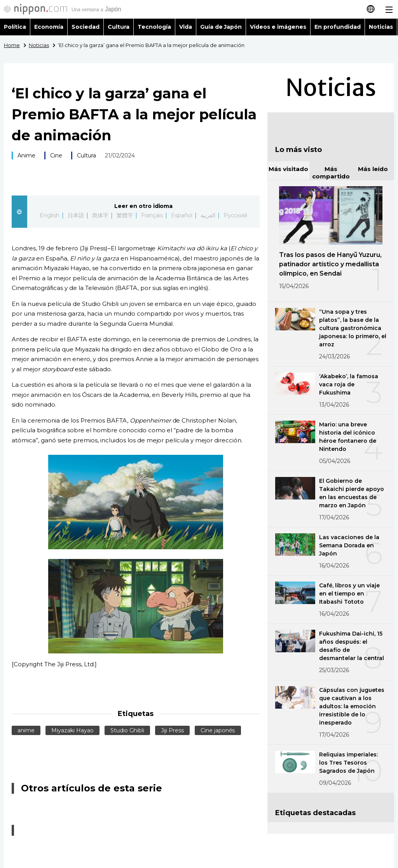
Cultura (119, 27)
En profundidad (338, 27)
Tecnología (154, 27)
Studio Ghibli (127, 730)
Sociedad (86, 27)
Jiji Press (172, 730)
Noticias (381, 27)
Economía (49, 27)
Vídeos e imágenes (278, 27)
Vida (186, 27)
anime (26, 730)
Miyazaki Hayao (72, 730)
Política (15, 27)
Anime (26, 155)
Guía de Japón (221, 27)
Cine (56, 155)
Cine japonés (218, 730)
